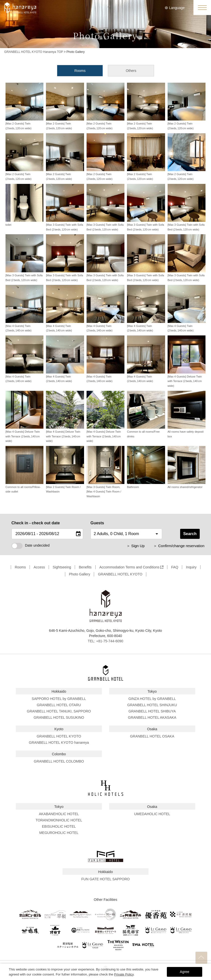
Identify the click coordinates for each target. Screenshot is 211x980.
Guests (97, 523)
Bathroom (146, 467)
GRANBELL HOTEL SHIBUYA (152, 711)
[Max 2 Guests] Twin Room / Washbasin (65, 469)
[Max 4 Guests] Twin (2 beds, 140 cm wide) (24, 308)
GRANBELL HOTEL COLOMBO (59, 761)
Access (39, 567)
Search (190, 534)
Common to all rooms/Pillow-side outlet (24, 469)
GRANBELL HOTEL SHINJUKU (152, 705)
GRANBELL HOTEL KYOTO (120, 574)
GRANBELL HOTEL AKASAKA (152, 717)
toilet (24, 205)
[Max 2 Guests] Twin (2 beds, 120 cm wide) (24, 106)
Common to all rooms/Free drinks (146, 414)
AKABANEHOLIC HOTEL (59, 814)
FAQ (175, 567)
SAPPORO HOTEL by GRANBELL (59, 699)
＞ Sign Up (136, 546)
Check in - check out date (36, 523)
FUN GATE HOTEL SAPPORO (105, 879)
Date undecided (31, 545)
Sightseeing (62, 567)
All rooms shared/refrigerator (187, 467)
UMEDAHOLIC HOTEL (152, 814)
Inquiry (191, 567)
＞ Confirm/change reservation (179, 546)
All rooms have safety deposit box (187, 414)
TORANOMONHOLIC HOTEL (59, 820)
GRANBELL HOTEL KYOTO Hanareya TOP (34, 52)
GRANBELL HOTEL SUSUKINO (59, 717)
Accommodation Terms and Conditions (131, 567)
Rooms (80, 71)
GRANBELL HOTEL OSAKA (152, 736)
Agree (185, 972)
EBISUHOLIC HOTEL (59, 826)
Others (131, 71)
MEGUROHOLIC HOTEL (59, 833)
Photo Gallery (80, 574)
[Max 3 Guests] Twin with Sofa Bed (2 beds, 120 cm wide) (65, 207)
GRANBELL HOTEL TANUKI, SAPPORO (59, 711)
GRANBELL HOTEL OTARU (59, 705)
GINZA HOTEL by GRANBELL (152, 699)
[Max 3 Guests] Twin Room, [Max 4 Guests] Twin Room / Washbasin (105, 472)
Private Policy (124, 974)
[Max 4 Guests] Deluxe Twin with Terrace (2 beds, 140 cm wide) (187, 361)
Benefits (85, 567)
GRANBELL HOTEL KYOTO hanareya (59, 743)
